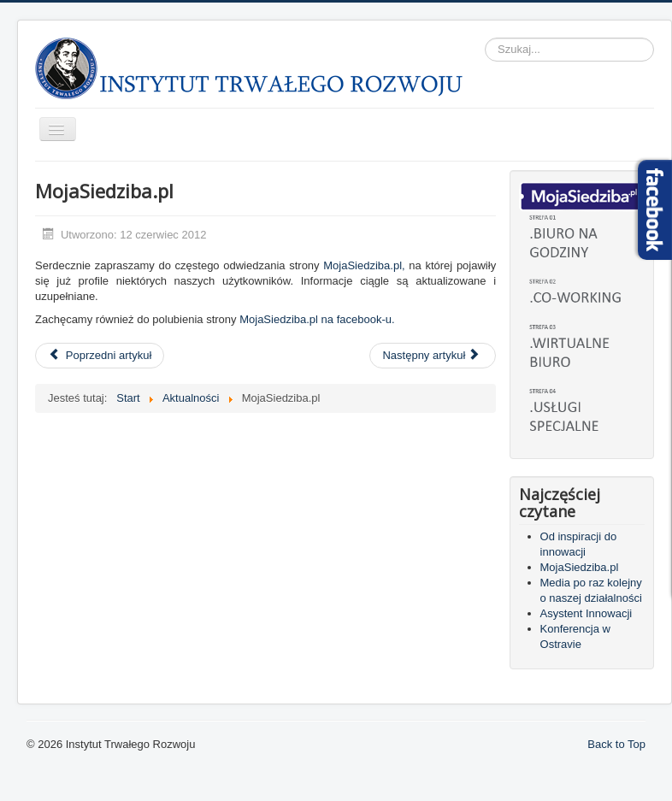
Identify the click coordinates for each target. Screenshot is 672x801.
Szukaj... (485, 38)
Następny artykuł (431, 355)
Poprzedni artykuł (100, 355)
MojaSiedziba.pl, (364, 265)
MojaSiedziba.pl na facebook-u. (317, 319)
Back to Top (616, 744)
